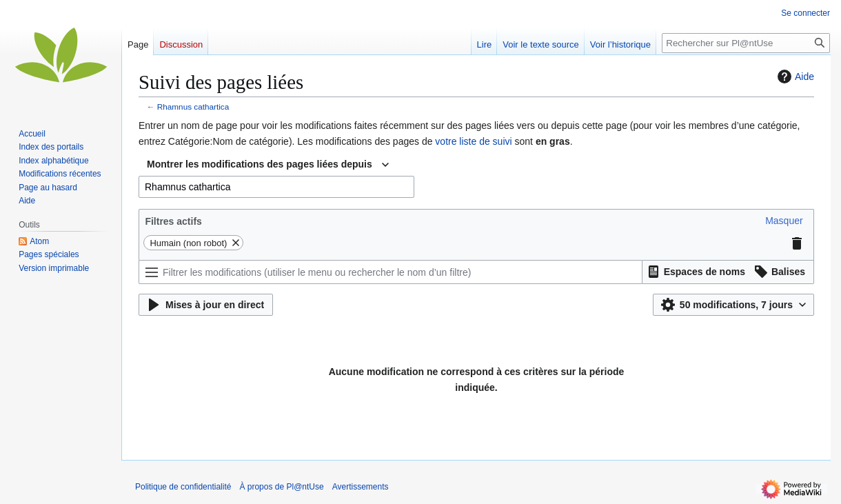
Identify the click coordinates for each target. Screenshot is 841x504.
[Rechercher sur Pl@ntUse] (746, 43)
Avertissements (361, 487)
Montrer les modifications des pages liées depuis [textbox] (260, 164)
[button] (784, 221)
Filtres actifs (173, 221)
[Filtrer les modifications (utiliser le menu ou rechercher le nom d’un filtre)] (391, 272)
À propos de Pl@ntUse (281, 487)
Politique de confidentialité (183, 487)
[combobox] (268, 165)
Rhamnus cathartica (193, 107)
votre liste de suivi (473, 141)
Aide (794, 77)
